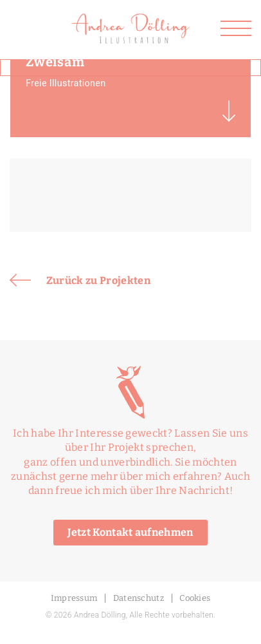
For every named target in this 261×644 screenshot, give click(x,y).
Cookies (195, 598)
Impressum (74, 598)
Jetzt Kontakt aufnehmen (130, 532)
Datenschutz (139, 598)
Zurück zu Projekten (80, 280)
